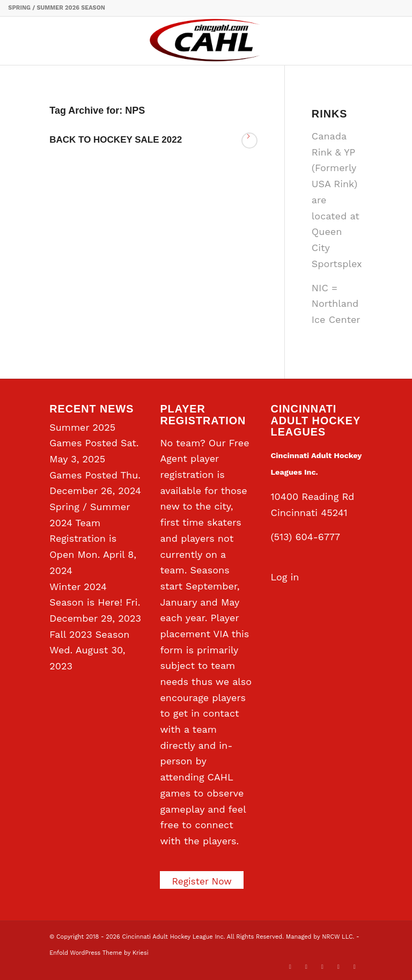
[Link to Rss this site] (355, 967)
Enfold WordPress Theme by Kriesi (99, 953)
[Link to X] (290, 967)
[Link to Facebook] (306, 967)
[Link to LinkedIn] (322, 967)
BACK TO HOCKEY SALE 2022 (116, 140)
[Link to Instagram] (339, 967)
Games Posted (83, 475)
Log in (285, 577)
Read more (249, 141)
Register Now (203, 881)
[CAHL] (206, 41)
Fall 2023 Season (89, 634)
